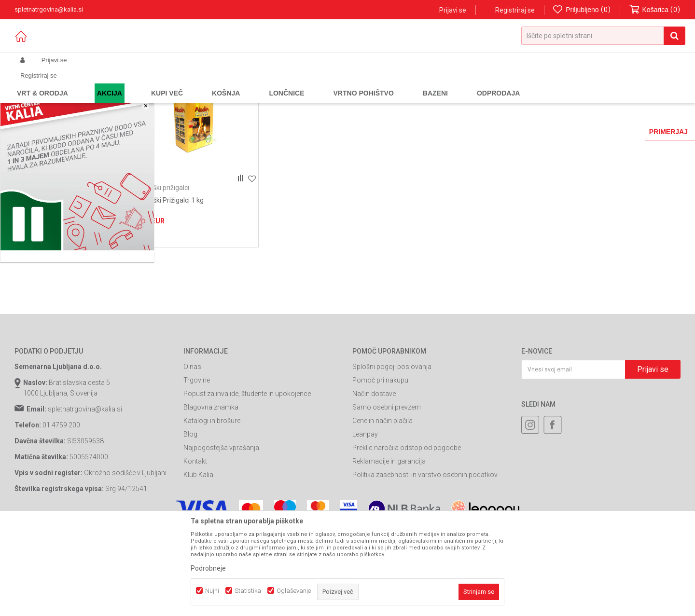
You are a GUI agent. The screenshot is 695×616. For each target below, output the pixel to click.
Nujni (212, 591)
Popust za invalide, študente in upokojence (247, 465)
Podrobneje (208, 568)
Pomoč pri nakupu (380, 452)
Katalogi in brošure (212, 493)
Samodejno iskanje (403, 99)
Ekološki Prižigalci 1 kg (170, 272)
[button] (603, 36)
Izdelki (86, 83)
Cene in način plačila (382, 493)
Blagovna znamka (211, 479)
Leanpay (365, 506)
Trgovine (197, 452)
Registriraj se (515, 10)
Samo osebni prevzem (387, 479)
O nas (192, 438)
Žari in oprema (147, 83)
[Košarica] (655, 10)
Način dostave (374, 465)
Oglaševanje (294, 591)
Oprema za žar (193, 83)
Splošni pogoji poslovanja (392, 438)
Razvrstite (457, 99)
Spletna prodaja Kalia (42, 83)
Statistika (248, 591)
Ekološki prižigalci (163, 260)
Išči (63, 318)
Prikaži (580, 99)
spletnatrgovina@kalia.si (85, 481)
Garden (111, 83)
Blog (190, 506)
